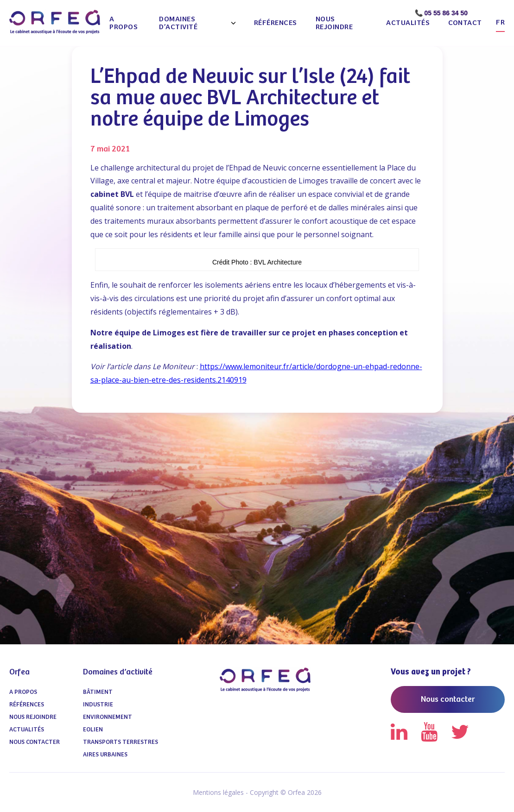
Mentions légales (218, 792)
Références (276, 23)
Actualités (408, 23)
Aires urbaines (105, 755)
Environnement (108, 717)
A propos (124, 23)
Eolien (93, 730)
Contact (465, 23)
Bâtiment (98, 692)
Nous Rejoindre (334, 23)
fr (500, 22)
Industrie (98, 705)
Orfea (19, 672)
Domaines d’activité (178, 23)
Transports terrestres (121, 742)
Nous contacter (35, 742)
